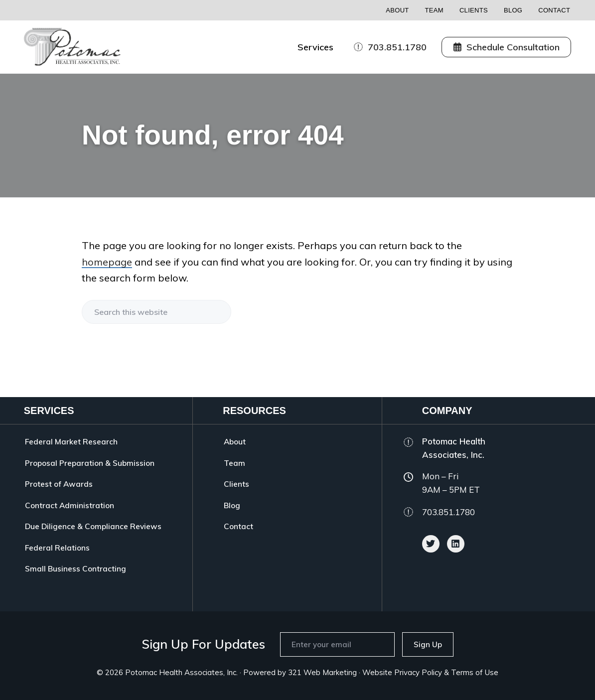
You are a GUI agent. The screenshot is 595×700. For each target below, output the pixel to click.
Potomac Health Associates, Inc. (181, 672)
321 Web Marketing (322, 672)
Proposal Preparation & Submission (90, 463)
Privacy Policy (418, 672)
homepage (107, 262)
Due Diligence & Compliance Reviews (93, 526)
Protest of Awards (59, 484)
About (397, 10)
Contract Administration (70, 505)
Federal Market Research (71, 441)
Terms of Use (475, 672)
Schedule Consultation (507, 47)
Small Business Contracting (75, 568)
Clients (474, 10)
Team (434, 10)
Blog (513, 10)
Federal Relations (57, 548)
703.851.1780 (390, 47)
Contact (554, 10)
